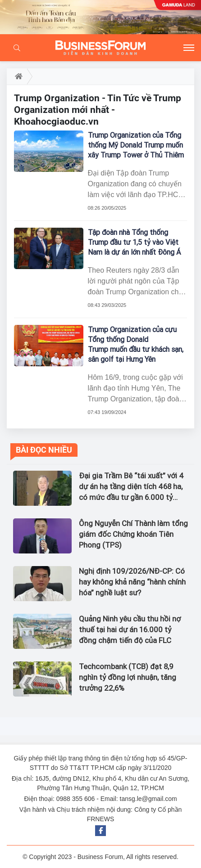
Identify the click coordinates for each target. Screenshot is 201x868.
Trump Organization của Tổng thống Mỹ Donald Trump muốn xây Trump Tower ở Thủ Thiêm (136, 145)
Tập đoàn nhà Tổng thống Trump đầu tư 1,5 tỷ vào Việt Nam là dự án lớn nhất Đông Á (134, 242)
